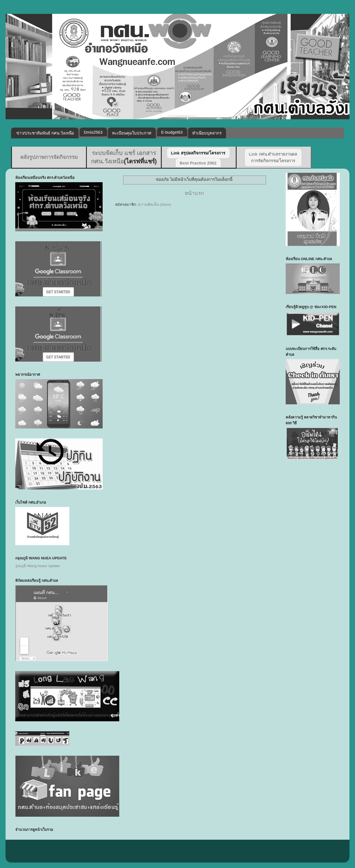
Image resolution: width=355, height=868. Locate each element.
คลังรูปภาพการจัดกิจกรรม (49, 157)
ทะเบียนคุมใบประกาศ (132, 133)
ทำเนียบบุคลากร (207, 133)
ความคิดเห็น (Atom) (155, 205)
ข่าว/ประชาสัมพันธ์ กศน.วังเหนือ (45, 133)
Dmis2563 (93, 132)
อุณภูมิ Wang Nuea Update (38, 566)
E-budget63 (172, 132)
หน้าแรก (194, 193)
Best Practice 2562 (198, 163)
